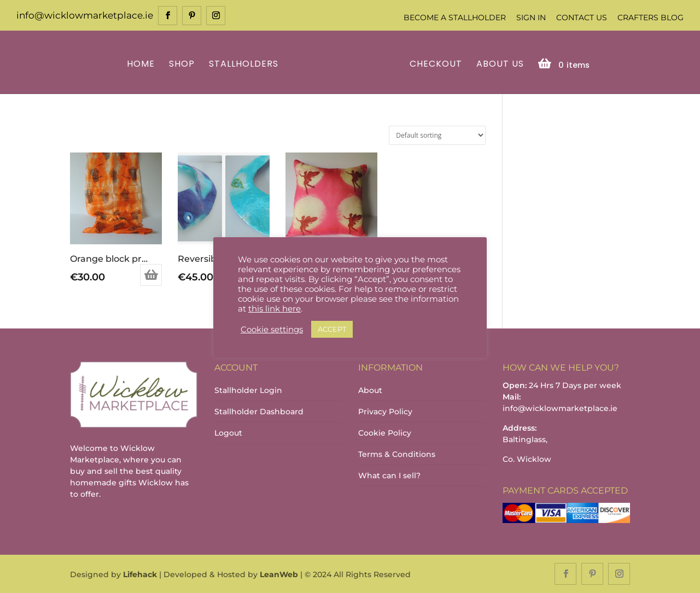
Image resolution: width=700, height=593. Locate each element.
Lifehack (140, 574)
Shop (182, 65)
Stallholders (244, 65)
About (370, 390)
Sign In (531, 17)
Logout (228, 433)
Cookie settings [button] (272, 330)
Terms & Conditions (397, 454)
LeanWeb (279, 574)
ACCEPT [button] (332, 329)
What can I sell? (389, 475)
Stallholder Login (248, 390)
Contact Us (582, 17)
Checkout (436, 65)
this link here (275, 309)
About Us (500, 65)
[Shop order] (437, 135)
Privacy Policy (385, 412)
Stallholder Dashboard (259, 412)
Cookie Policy (385, 433)
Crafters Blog (651, 17)
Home (141, 65)
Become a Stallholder (455, 17)
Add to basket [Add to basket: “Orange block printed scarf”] (151, 275)
